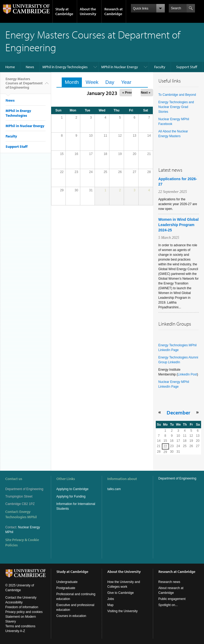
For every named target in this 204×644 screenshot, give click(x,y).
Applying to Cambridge (72, 489)
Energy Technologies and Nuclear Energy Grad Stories (176, 107)
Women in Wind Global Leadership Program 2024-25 (179, 225)
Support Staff (187, 67)
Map (110, 605)
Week (92, 82)
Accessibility (14, 602)
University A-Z (15, 631)
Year (126, 82)
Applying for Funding (71, 496)
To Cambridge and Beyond (177, 95)
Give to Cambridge (121, 593)
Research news (169, 582)
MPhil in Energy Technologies (65, 67)
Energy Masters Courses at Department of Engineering (24, 85)
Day (110, 82)
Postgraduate (66, 588)
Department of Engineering (177, 478)
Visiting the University (123, 611)
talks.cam (114, 489)
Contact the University (21, 598)
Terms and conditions (20, 626)
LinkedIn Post (187, 374)
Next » (145, 93)
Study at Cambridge (64, 11)
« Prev (127, 93)
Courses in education (71, 616)
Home (10, 67)
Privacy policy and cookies (24, 612)
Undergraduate (67, 582)
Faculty (160, 67)
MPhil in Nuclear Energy (120, 67)
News (30, 67)
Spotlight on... (168, 605)
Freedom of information (22, 607)
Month (74, 82)
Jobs (111, 599)
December (178, 412)
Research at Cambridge (114, 11)
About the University (88, 11)
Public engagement (172, 599)
